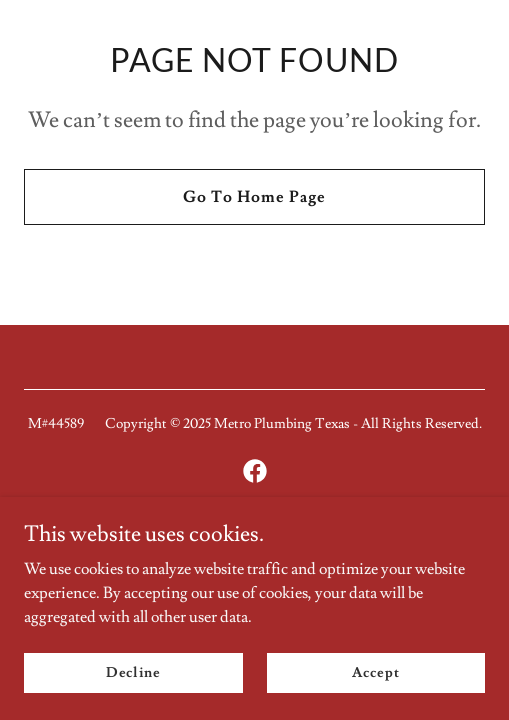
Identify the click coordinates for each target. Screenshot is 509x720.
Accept (375, 672)
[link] (255, 471)
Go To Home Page (254, 197)
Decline (133, 672)
